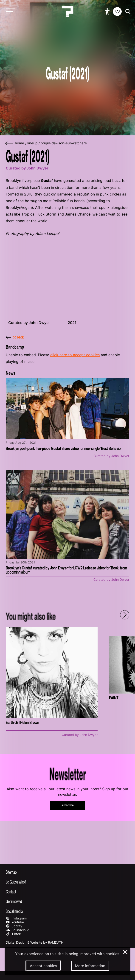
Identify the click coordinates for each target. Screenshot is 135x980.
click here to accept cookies (75, 355)
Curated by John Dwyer (29, 323)
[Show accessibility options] (108, 12)
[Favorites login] (117, 12)
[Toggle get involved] (67, 901)
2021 (72, 323)
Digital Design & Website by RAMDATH (35, 942)
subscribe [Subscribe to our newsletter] (68, 805)
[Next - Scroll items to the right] (125, 615)
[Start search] (127, 12)
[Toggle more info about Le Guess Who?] (67, 882)
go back (15, 337)
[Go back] (9, 143)
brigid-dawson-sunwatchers (64, 143)
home (20, 143)
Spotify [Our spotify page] (14, 926)
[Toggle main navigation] (9, 12)
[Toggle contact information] (67, 892)
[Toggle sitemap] (67, 872)
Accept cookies (43, 966)
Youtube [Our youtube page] (15, 922)
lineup (32, 143)
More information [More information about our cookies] (90, 966)
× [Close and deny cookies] (125, 951)
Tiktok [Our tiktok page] (13, 934)
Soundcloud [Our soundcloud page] (18, 930)
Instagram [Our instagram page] (16, 918)
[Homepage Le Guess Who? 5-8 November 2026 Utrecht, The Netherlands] (67, 12)
